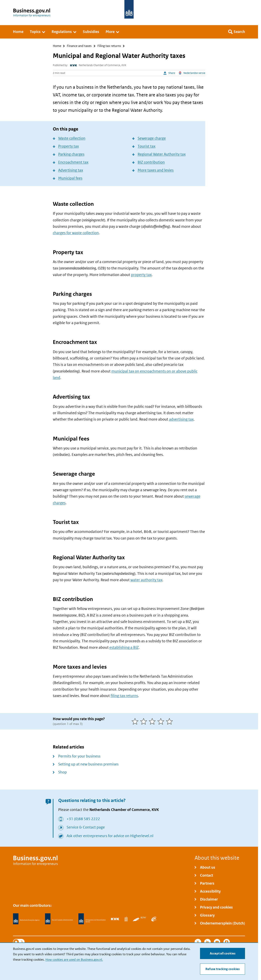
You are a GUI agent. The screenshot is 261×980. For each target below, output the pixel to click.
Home (57, 46)
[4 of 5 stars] (162, 721)
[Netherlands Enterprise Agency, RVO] (26, 919)
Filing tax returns (109, 46)
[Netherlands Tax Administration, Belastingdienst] (59, 919)
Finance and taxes (79, 46)
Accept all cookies (223, 953)
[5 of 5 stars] (170, 721)
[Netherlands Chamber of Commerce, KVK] (115, 919)
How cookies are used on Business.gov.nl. (74, 960)
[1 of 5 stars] (136, 721)
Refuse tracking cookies (222, 969)
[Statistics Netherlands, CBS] (126, 919)
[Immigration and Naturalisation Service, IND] (92, 919)
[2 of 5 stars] (144, 721)
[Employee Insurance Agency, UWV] (154, 919)
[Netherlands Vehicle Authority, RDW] (139, 919)
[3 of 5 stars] (153, 721)
